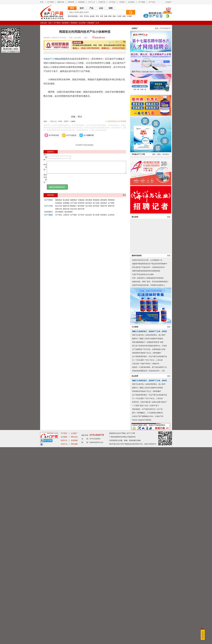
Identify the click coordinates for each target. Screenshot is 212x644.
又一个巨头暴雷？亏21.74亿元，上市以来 (147, 557)
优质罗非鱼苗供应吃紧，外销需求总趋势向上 (149, 482)
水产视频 (142, 2)
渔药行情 (66, 211)
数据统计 (74, 208)
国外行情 (81, 211)
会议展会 (131, 2)
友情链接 (74, 637)
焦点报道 (66, 202)
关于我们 (64, 630)
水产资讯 (59, 217)
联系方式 (64, 637)
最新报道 (59, 202)
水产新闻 (50, 2)
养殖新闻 (74, 23)
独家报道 (74, 202)
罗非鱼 (86, 16)
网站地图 (74, 641)
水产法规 (74, 205)
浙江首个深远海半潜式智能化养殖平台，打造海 (149, 543)
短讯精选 (59, 205)
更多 (124, 198)
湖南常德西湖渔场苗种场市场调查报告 (146, 468)
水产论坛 (152, 2)
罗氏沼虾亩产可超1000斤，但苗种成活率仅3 (148, 464)
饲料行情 (59, 211)
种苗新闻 (91, 23)
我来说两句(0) (100, 38)
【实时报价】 (49, 214)
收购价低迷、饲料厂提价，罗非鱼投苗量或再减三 (150, 478)
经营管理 (81, 205)
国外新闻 (89, 202)
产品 (91, 8)
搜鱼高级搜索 (73, 16)
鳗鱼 (124, 16)
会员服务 (64, 634)
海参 (114, 16)
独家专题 (61, 2)
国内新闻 (65, 23)
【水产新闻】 (49, 202)
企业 (101, 8)
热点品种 (89, 217)
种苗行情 (111, 208)
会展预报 (66, 205)
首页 (42, 2)
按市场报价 (59, 214)
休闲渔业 (104, 205)
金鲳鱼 (92, 16)
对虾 (81, 16)
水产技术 (112, 2)
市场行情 (102, 2)
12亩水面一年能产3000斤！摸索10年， (147, 560)
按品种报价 (69, 214)
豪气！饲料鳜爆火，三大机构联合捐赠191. (148, 610)
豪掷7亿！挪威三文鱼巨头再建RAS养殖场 (147, 535)
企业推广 (169, 2)
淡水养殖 (82, 23)
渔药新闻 (104, 202)
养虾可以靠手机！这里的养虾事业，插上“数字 (149, 532)
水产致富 (111, 205)
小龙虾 (119, 16)
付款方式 (64, 641)
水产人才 (92, 2)
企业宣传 (111, 217)
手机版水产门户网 (138, 351)
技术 (82, 8)
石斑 (102, 16)
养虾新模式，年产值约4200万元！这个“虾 (147, 606)
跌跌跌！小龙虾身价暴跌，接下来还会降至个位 (149, 564)
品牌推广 (135, 225)
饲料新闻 (111, 202)
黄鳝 (110, 16)
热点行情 (59, 208)
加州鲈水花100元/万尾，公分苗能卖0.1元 (147, 457)
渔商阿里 (71, 2)
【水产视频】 (49, 217)
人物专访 (66, 217)
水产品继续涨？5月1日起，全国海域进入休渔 (149, 546)
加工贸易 (96, 205)
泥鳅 (106, 16)
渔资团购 (81, 2)
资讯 (72, 8)
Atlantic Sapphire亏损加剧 (142, 617)
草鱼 (97, 16)
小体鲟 (73, 121)
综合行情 (74, 211)
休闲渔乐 (104, 217)
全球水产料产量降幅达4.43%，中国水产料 (148, 613)
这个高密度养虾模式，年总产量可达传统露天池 (149, 553)
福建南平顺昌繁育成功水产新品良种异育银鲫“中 (150, 461)
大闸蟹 (129, 16)
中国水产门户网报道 (52, 59)
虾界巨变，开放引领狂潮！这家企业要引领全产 (149, 599)
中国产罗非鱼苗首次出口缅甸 (143, 471)
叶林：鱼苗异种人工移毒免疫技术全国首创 (148, 475)
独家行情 (66, 208)
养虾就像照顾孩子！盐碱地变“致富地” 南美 (148, 539)
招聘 (111, 8)
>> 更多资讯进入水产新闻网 (125, 121)
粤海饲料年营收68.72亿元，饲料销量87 (147, 550)
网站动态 (74, 634)
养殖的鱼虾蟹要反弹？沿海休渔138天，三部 (148, 568)
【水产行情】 (49, 208)
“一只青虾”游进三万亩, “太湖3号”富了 (146, 602)
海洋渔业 (89, 205)
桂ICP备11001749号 (117, 641)
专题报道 (81, 202)
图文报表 (81, 208)
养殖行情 (104, 208)
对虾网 (122, 2)
